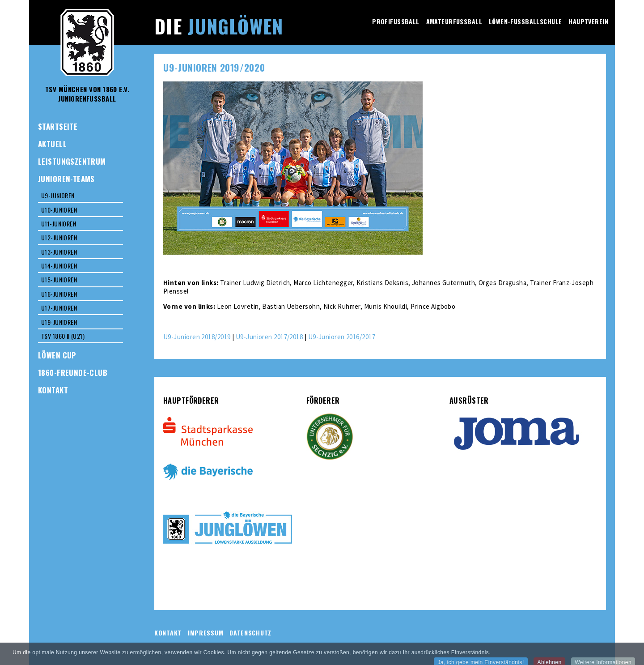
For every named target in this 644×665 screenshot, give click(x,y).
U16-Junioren (59, 294)
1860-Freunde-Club (73, 373)
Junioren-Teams (66, 179)
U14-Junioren (59, 266)
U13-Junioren (59, 252)
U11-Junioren (59, 224)
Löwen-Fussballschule (525, 21)
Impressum (205, 633)
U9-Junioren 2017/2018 (269, 337)
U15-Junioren (59, 279)
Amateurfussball (454, 21)
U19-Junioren (59, 322)
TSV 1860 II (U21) (63, 336)
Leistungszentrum (72, 161)
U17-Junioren (59, 308)
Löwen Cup (57, 355)
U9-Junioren (58, 195)
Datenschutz (250, 633)
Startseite (58, 126)
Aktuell (52, 144)
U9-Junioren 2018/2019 (197, 337)
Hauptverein (588, 21)
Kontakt (53, 390)
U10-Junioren (59, 210)
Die (219, 26)
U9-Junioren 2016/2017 (342, 337)
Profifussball (396, 21)
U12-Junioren (59, 237)
